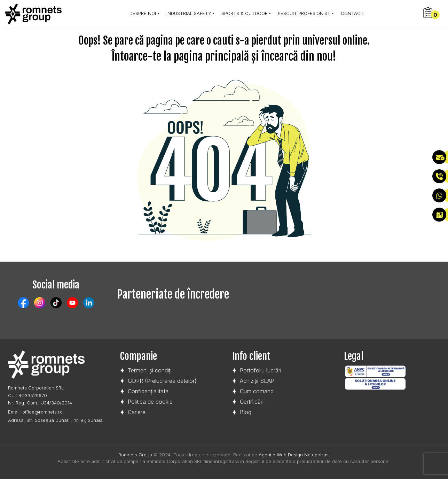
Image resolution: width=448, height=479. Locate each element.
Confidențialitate (148, 391)
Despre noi (143, 13)
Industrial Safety (189, 13)
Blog (246, 412)
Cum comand (257, 391)
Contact (352, 13)
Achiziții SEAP (257, 381)
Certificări (252, 402)
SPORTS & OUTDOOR (245, 13)
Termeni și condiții (150, 370)
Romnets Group (135, 455)
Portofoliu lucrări (261, 370)
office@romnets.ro (42, 412)
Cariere (137, 412)
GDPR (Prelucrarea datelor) (162, 381)
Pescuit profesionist (304, 13)
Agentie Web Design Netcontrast (294, 455)
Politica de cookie (150, 402)
